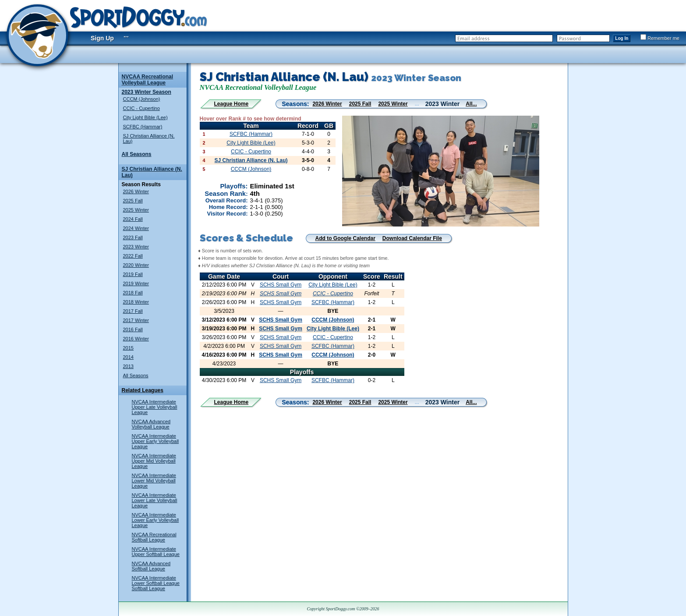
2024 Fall (133, 219)
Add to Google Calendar (345, 238)
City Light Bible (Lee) (145, 117)
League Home (232, 104)
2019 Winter (136, 283)
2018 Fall (133, 293)
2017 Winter (136, 320)
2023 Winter (136, 247)
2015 (128, 348)
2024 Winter (136, 228)
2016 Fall (133, 329)
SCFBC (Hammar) (143, 127)
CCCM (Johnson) (142, 99)
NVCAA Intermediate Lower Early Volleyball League (156, 520)
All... (471, 104)
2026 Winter (136, 191)
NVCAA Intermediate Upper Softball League (156, 552)
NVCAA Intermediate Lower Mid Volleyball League (154, 481)
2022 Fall (133, 256)
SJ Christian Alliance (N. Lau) (251, 160)
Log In (622, 38)
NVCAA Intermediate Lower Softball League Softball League (156, 583)
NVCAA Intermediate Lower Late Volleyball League (155, 500)
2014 (128, 357)
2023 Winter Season (147, 92)
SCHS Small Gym (281, 285)
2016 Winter (136, 339)
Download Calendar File (412, 238)
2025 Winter (136, 210)
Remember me (660, 38)
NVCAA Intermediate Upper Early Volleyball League (156, 441)
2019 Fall (133, 274)
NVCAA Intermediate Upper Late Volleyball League (155, 407)
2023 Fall (133, 237)
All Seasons (137, 154)
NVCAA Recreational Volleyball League (148, 80)
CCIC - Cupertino (141, 108)
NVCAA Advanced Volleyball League (151, 424)
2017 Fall (133, 311)
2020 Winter (136, 265)
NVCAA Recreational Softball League (154, 537)
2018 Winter (136, 302)
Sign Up (102, 38)
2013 (128, 366)
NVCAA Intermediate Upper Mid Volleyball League (154, 461)
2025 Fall (133, 201)
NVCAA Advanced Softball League (151, 566)
